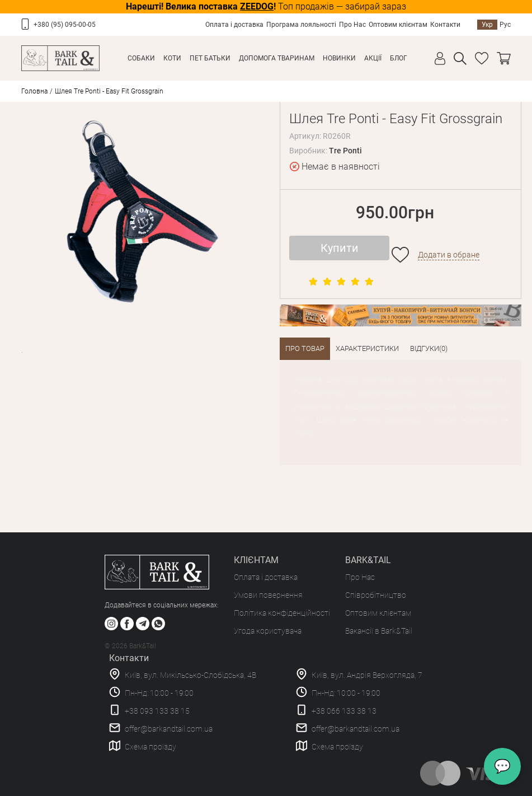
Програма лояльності (301, 25)
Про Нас (352, 25)
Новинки (339, 58)
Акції (373, 58)
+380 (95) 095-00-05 (65, 25)
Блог (399, 58)
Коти (172, 58)
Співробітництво (376, 595)
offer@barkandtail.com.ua (169, 729)
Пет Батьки (210, 58)
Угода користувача (268, 631)
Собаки (141, 58)
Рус (505, 25)
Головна (34, 91)
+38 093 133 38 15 (157, 711)
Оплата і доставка (234, 25)
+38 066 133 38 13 (344, 711)
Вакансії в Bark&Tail (379, 631)
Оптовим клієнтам (398, 25)
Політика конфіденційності (282, 613)
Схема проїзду (150, 747)
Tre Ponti (345, 151)
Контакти (445, 25)
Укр (487, 25)
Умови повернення (268, 595)
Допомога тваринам (277, 58)
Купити (340, 248)
